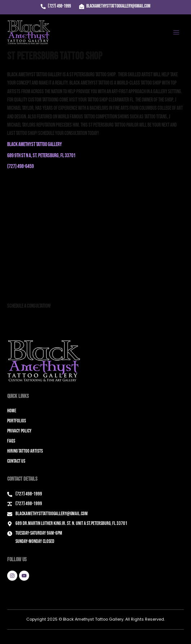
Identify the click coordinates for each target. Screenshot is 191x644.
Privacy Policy (19, 431)
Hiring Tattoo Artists (25, 451)
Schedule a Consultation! (29, 306)
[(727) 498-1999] (56, 6)
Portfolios (17, 421)
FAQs (11, 441)
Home (12, 411)
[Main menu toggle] (176, 32)
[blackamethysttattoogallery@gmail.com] (115, 6)
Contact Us (16, 461)
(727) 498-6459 (21, 166)
